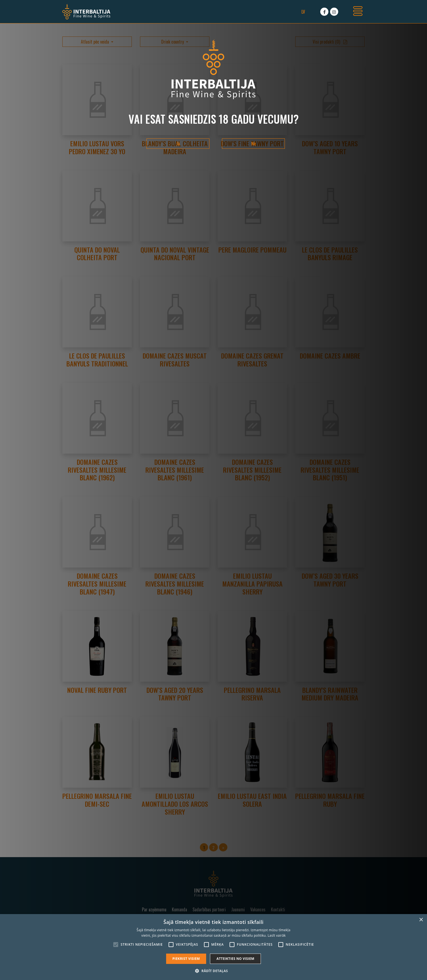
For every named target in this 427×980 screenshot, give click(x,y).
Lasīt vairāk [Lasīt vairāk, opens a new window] (277, 935)
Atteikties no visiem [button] (235, 959)
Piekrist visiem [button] (186, 959)
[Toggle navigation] (358, 12)
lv (303, 12)
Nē (254, 144)
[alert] (213, 947)
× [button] (421, 920)
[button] (213, 971)
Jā (178, 144)
